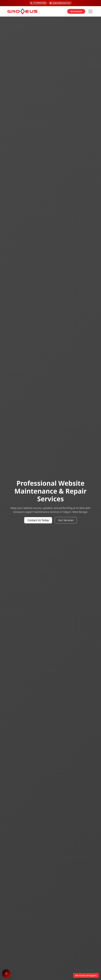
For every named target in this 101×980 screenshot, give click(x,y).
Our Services (66, 520)
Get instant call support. (86, 975)
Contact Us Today (38, 520)
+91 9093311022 (38, 3)
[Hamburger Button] (90, 11)
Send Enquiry (76, 11)
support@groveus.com (60, 3)
